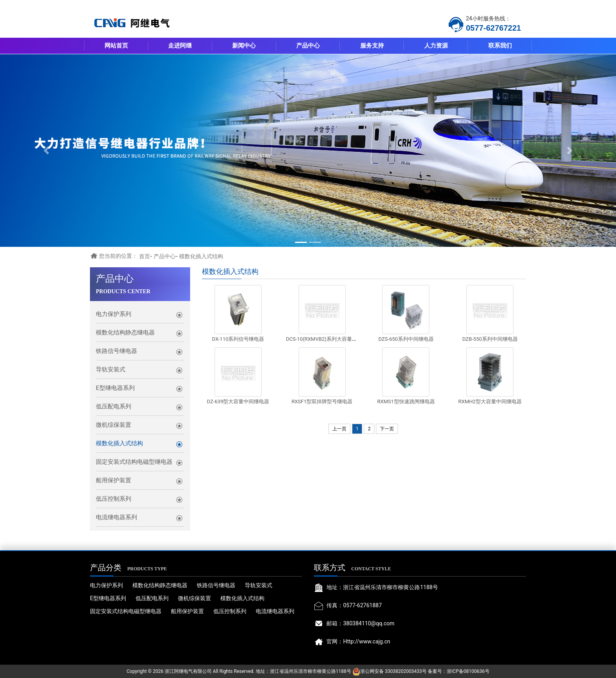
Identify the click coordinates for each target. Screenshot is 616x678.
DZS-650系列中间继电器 (406, 339)
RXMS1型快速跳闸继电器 (406, 401)
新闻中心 (244, 46)
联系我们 (500, 46)
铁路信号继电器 (116, 351)
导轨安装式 (111, 369)
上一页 (339, 429)
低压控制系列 (114, 499)
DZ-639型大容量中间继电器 (238, 401)
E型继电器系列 (115, 388)
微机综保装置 (114, 425)
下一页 (387, 429)
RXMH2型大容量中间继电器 (490, 401)
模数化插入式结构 (201, 256)
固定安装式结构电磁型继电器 (134, 462)
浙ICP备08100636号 (468, 671)
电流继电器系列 (116, 517)
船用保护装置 (114, 480)
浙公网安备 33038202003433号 (393, 671)
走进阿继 (180, 46)
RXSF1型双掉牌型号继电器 (322, 401)
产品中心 (308, 46)
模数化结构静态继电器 (125, 333)
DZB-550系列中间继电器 (490, 339)
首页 (145, 256)
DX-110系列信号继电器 (238, 339)
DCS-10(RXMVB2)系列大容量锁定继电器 (332, 339)
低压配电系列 (114, 406)
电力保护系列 (114, 314)
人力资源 (436, 46)
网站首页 (116, 46)
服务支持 (372, 46)
